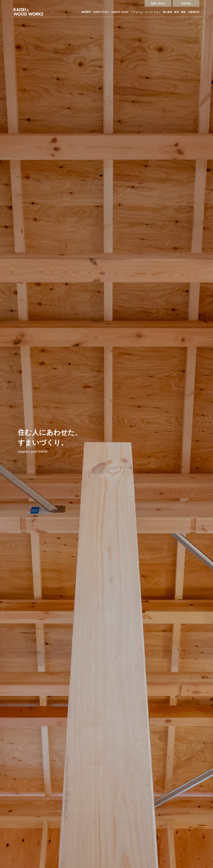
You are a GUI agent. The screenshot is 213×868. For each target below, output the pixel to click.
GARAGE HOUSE (120, 12)
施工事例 (167, 12)
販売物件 (86, 12)
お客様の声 (194, 12)
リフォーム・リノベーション (146, 12)
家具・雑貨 (180, 12)
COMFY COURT (101, 12)
